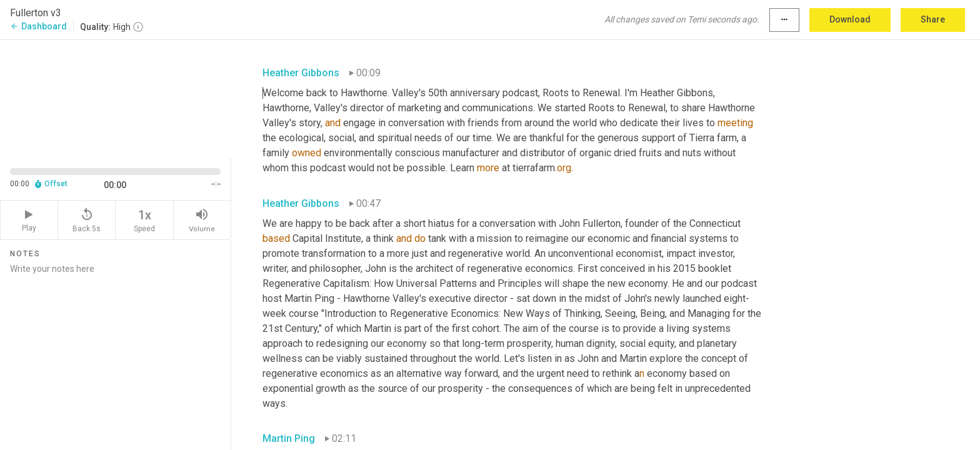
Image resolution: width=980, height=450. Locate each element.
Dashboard (38, 26)
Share (933, 19)
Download (850, 19)
